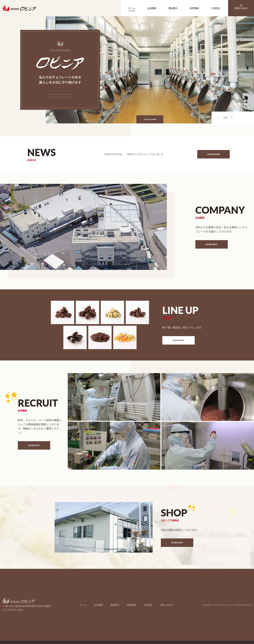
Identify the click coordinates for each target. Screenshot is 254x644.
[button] (232, 118)
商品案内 (115, 605)
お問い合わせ (167, 605)
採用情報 (131, 605)
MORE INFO (212, 244)
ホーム (83, 605)
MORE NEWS (214, 154)
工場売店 (148, 605)
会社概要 (98, 605)
